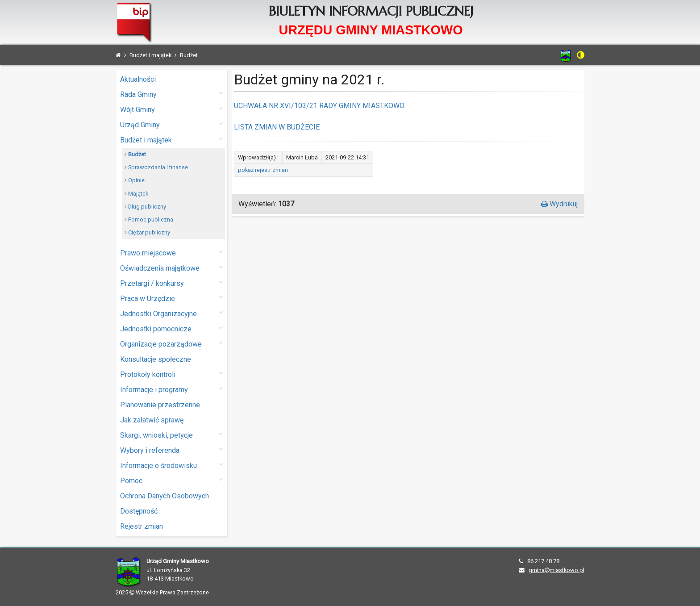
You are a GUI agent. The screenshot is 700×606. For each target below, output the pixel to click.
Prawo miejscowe (171, 253)
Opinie (135, 180)
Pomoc (171, 480)
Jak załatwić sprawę (152, 420)
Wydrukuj (559, 204)
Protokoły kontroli (171, 374)
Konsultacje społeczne (156, 359)
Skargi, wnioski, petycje (171, 435)
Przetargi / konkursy (171, 283)
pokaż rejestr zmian (263, 170)
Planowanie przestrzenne (160, 405)
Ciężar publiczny (147, 232)
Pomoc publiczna (149, 219)
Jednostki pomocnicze (171, 328)
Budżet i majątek (171, 140)
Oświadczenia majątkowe (171, 268)
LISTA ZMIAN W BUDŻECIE (277, 127)
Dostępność (139, 511)
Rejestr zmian (142, 526)
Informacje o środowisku (171, 465)
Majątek (136, 194)
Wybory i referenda (171, 450)
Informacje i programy (171, 389)
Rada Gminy (171, 94)
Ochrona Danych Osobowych (165, 496)
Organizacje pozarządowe (171, 344)
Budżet (135, 154)
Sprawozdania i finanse (156, 167)
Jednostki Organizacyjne (171, 313)
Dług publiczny (145, 207)
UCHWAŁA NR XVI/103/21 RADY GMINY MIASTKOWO (319, 106)
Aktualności (138, 79)
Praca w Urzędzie (171, 298)
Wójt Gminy (171, 109)
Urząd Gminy (171, 124)
